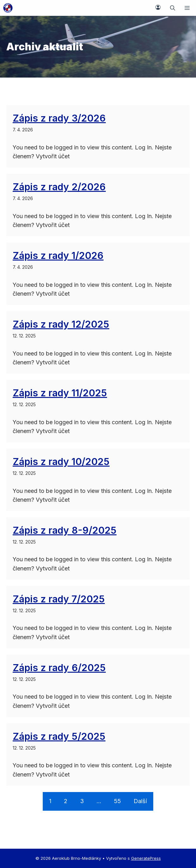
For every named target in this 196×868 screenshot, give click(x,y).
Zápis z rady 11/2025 (60, 393)
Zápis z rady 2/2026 (59, 187)
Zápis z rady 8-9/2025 (65, 530)
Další (140, 801)
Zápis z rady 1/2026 (58, 255)
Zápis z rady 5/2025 (59, 736)
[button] (173, 8)
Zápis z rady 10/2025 (61, 462)
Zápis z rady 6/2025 (59, 668)
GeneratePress (146, 858)
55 (117, 801)
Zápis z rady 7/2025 (59, 599)
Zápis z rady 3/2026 (59, 118)
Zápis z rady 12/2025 (61, 324)
